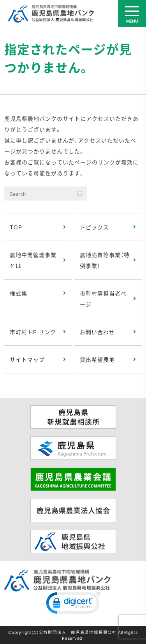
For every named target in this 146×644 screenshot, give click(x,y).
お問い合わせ (97, 332)
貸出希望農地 (97, 359)
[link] (73, 605)
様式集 (18, 293)
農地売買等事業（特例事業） (105, 260)
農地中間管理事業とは (33, 260)
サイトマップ (27, 359)
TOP (16, 227)
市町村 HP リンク (33, 332)
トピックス (94, 227)
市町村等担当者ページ (103, 299)
